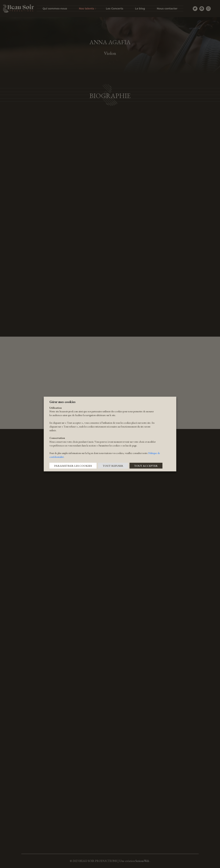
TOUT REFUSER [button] (113, 466)
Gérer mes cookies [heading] (62, 402)
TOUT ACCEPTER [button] (146, 466)
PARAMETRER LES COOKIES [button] (73, 466)
